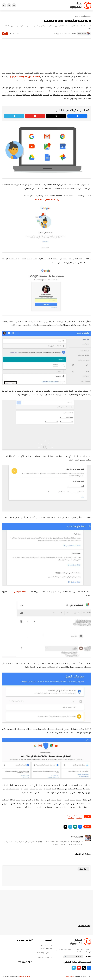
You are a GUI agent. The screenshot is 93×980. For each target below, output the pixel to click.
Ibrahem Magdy (25, 976)
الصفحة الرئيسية (86, 16)
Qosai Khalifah (82, 34)
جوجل (76, 16)
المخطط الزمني (21, 592)
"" (47, 199)
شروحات (71, 817)
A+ (7, 34)
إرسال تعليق (83, 869)
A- (3, 34)
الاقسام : (88, 957)
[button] (80, 827)
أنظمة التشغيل (34, 77)
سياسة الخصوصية (45, 957)
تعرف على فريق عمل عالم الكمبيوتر (45, 947)
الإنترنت (11, 77)
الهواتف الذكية (21, 77)
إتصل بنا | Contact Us (44, 953)
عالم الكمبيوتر (70, 976)
